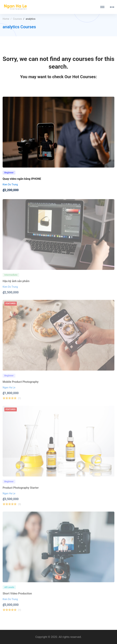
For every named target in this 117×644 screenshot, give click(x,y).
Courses (17, 19)
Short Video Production (17, 597)
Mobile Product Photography (21, 385)
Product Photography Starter (21, 491)
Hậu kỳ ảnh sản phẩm (16, 284)
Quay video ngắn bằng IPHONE (22, 180)
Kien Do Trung (10, 185)
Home (6, 19)
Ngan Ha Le (9, 391)
